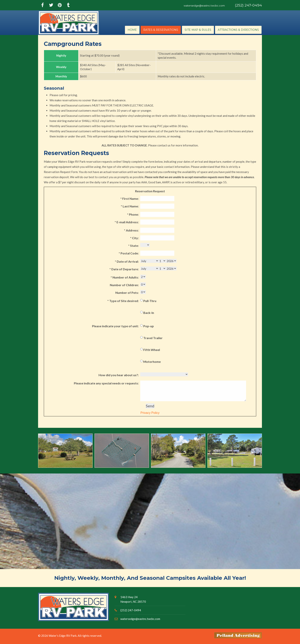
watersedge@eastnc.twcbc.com (204, 6)
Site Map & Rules (198, 30)
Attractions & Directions (238, 30)
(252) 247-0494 (248, 5)
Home (132, 30)
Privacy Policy (149, 413)
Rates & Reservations (161, 30)
